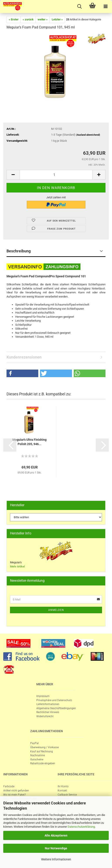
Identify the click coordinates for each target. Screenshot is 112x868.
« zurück (28, 19)
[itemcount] (56, 175)
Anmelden (56, 610)
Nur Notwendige (56, 848)
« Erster (14, 19)
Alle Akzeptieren (56, 835)
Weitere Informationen (56, 859)
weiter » (43, 19)
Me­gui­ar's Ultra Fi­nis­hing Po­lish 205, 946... (29, 442)
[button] (22, 373)
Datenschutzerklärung (81, 827)
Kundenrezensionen (24, 357)
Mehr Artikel (17, 566)
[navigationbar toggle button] (105, 7)
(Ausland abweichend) (88, 135)
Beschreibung (19, 251)
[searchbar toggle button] (79, 7)
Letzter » (57, 19)
